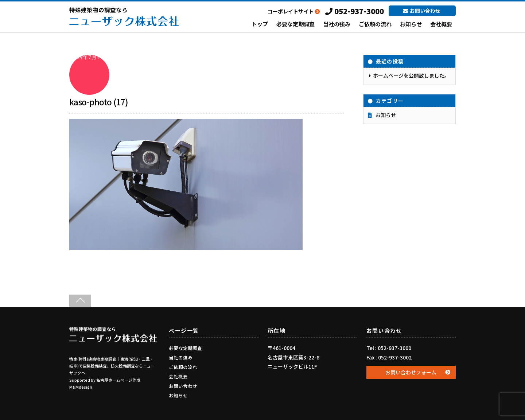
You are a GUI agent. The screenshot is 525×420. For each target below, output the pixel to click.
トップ (260, 24)
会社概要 (441, 24)
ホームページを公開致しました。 (411, 75)
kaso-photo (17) (99, 102)
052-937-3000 (355, 11)
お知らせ (411, 24)
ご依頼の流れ (375, 24)
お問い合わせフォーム (411, 372)
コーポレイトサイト (294, 11)
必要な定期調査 (295, 24)
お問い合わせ (422, 11)
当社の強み (337, 24)
